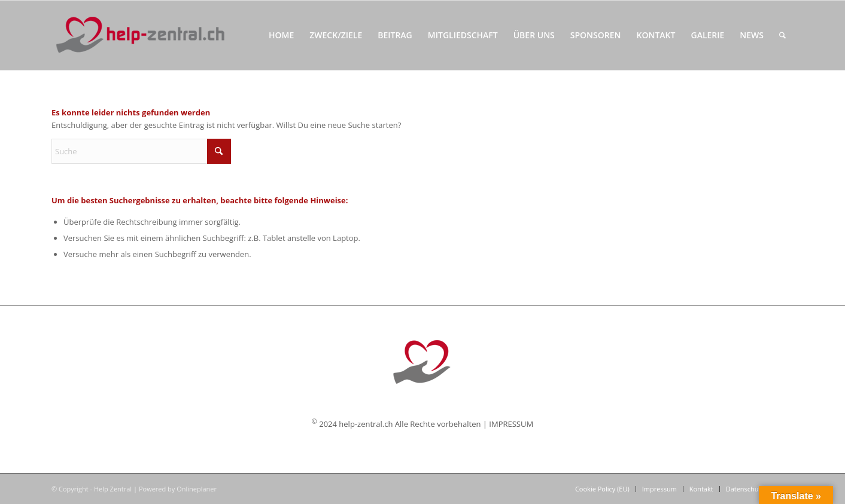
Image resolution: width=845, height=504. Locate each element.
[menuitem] (281, 35)
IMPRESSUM (511, 424)
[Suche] (782, 35)
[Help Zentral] (140, 35)
